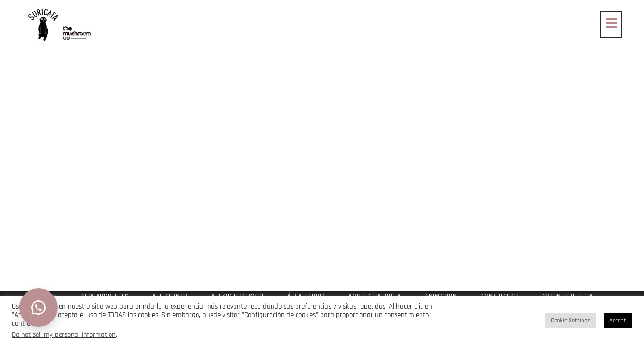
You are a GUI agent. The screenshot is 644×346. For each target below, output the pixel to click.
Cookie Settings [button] (571, 321)
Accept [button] (618, 321)
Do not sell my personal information (64, 335)
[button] (38, 308)
